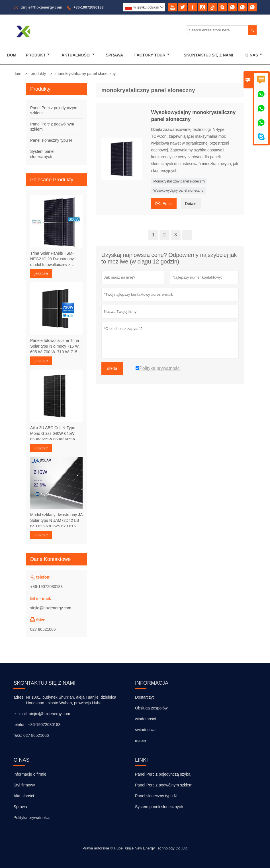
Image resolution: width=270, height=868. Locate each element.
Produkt (38, 55)
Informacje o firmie (30, 774)
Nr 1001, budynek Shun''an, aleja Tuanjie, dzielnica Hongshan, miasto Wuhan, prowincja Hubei (71, 700)
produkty (38, 74)
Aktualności (78, 55)
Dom (12, 55)
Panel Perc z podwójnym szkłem (164, 785)
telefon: (20, 725)
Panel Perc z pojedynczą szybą (163, 774)
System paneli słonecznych (159, 807)
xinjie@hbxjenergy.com (42, 7)
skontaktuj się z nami (44, 683)
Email (164, 203)
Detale (191, 204)
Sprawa (115, 55)
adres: (19, 697)
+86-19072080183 (89, 7)
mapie (140, 741)
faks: (18, 735)
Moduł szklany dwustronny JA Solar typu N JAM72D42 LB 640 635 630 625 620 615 (56, 520)
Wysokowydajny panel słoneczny (178, 190)
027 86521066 (43, 629)
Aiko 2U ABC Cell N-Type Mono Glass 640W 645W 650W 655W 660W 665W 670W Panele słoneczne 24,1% (53, 434)
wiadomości (145, 719)
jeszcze (41, 273)
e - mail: (21, 714)
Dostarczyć (145, 697)
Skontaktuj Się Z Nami (208, 55)
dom (17, 74)
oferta (112, 368)
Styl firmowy (24, 785)
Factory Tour (152, 55)
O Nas (254, 55)
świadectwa (145, 730)
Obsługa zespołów (151, 708)
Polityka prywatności (31, 818)
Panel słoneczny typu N (51, 140)
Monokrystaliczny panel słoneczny (179, 181)
